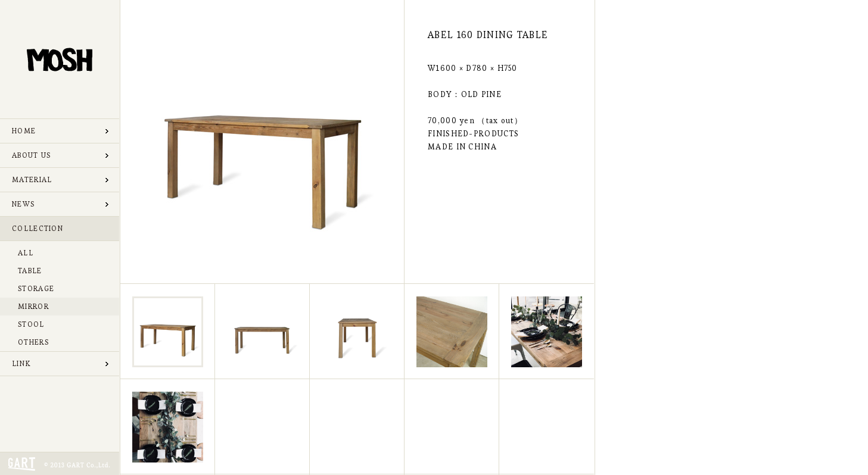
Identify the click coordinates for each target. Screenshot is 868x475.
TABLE (30, 271)
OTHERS (33, 342)
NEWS (23, 204)
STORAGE (36, 288)
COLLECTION (38, 228)
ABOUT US (31, 155)
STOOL (31, 324)
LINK (21, 363)
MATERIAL (32, 179)
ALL (26, 253)
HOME (24, 131)
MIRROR (33, 306)
